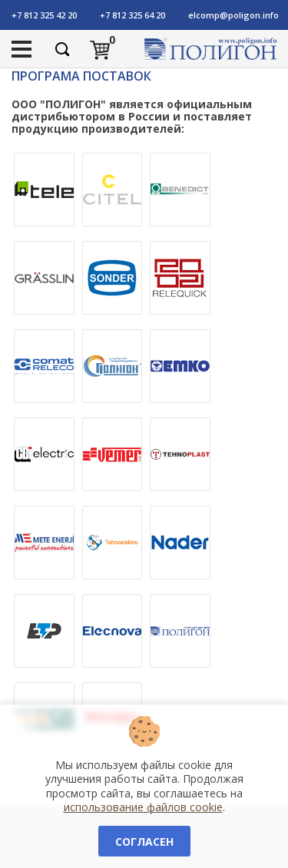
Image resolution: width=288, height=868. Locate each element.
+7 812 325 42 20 (44, 15)
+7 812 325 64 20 (132, 15)
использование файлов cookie (143, 807)
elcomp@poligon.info (233, 15)
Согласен (144, 842)
